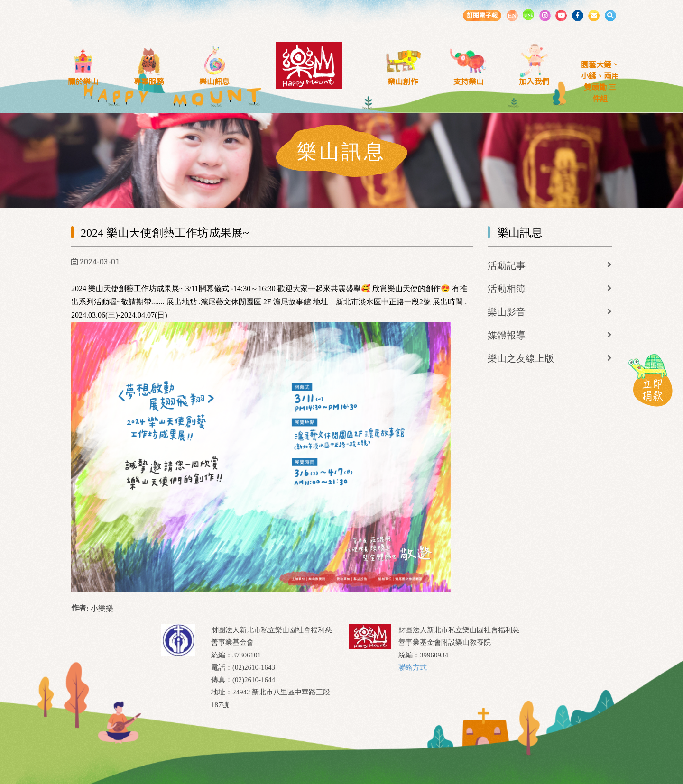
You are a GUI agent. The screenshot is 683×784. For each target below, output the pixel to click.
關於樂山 (83, 82)
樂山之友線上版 (521, 358)
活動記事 (507, 265)
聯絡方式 (413, 667)
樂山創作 (403, 82)
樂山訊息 (214, 82)
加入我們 (534, 82)
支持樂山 (469, 82)
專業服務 (149, 82)
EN (512, 15)
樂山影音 (507, 312)
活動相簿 (507, 289)
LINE (528, 15)
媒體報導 (507, 335)
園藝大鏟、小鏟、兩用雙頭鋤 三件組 (600, 82)
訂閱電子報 (482, 15)
